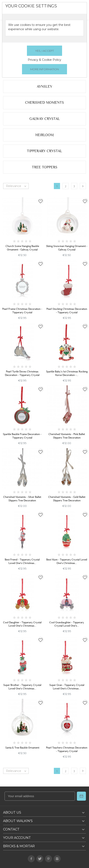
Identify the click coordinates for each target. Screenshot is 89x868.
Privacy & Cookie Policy (44, 60)
